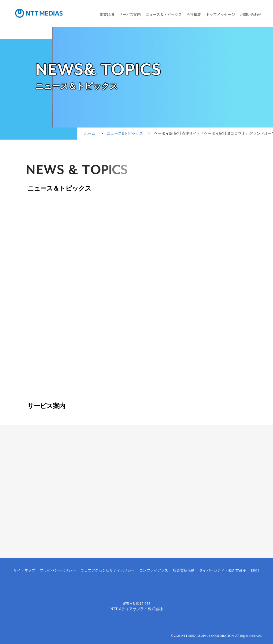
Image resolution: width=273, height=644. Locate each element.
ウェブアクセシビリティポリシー (108, 570)
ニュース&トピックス (125, 133)
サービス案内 (130, 15)
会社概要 (194, 15)
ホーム (90, 133)
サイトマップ (24, 570)
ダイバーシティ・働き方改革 (223, 570)
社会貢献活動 (184, 570)
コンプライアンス (154, 570)
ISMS (255, 570)
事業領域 (107, 15)
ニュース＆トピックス (164, 15)
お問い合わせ (251, 15)
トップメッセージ (220, 15)
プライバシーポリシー (58, 570)
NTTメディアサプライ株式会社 (136, 609)
